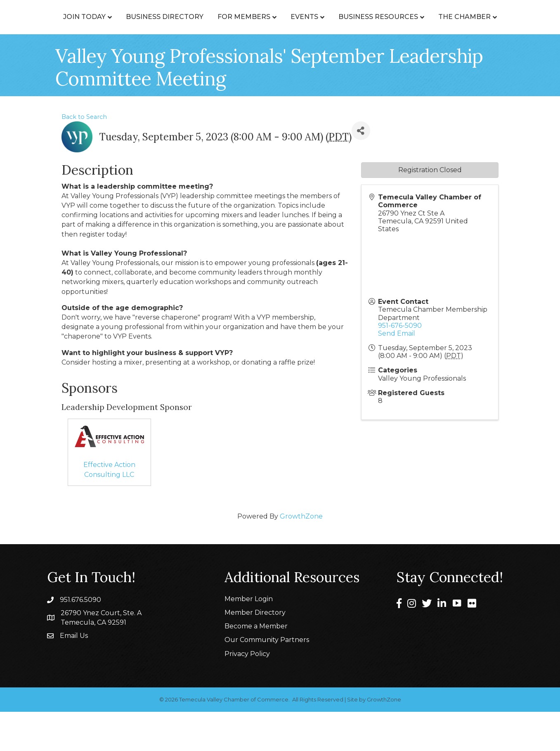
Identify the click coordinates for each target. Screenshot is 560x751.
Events (463, 25)
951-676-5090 (400, 365)
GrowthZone (301, 556)
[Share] (361, 170)
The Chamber (327, 56)
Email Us (74, 675)
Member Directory (255, 652)
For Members (258, 25)
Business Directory (178, 25)
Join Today (98, 25)
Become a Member (256, 665)
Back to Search (84, 156)
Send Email (397, 373)
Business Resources (240, 56)
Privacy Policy (247, 693)
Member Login (249, 638)
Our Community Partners (267, 679)
